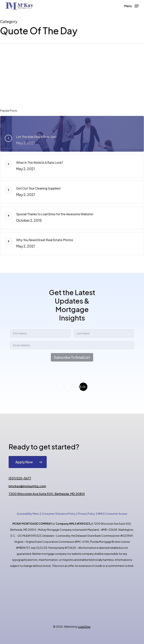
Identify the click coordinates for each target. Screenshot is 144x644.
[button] (131, 6)
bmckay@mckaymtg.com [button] (27, 486)
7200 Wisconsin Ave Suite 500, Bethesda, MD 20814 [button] (47, 494)
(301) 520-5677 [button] (20, 478)
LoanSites (84, 626)
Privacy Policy (87, 514)
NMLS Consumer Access (112, 514)
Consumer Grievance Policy (59, 514)
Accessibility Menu (28, 514)
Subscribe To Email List (72, 357)
